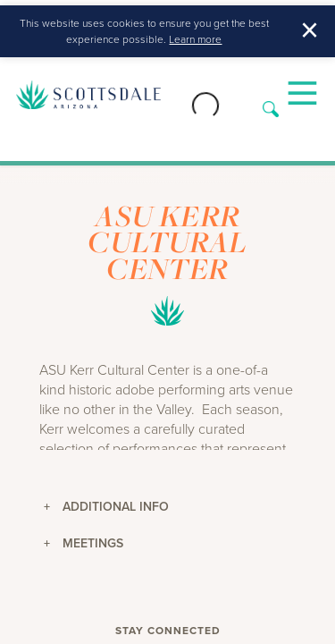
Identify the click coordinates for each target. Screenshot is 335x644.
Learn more (195, 39)
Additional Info (106, 506)
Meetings (84, 543)
